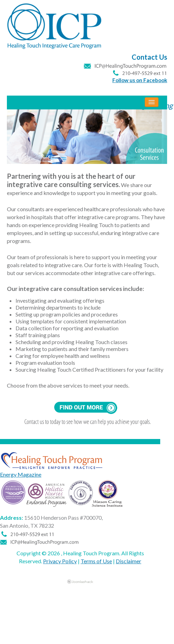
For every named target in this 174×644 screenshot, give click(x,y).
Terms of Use (96, 561)
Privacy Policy (60, 561)
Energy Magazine (21, 474)
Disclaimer (129, 561)
